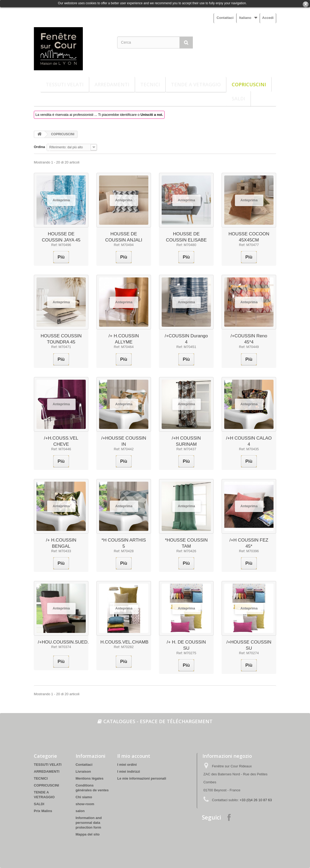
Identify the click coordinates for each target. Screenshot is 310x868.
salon (80, 811)
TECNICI (150, 84)
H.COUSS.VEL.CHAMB (124, 642)
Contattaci (225, 18)
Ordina (39, 147)
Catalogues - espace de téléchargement (155, 721)
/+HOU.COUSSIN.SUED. (63, 642)
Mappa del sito (88, 834)
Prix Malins (43, 811)
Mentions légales (90, 778)
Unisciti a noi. (152, 115)
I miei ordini (127, 765)
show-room (85, 804)
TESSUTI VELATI (65, 84)
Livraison (83, 771)
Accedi (268, 18)
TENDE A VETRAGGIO (196, 84)
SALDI (238, 99)
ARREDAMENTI (112, 84)
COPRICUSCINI (249, 84)
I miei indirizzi (129, 771)
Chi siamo (84, 797)
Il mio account (134, 756)
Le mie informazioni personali (142, 778)
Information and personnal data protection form (89, 823)
